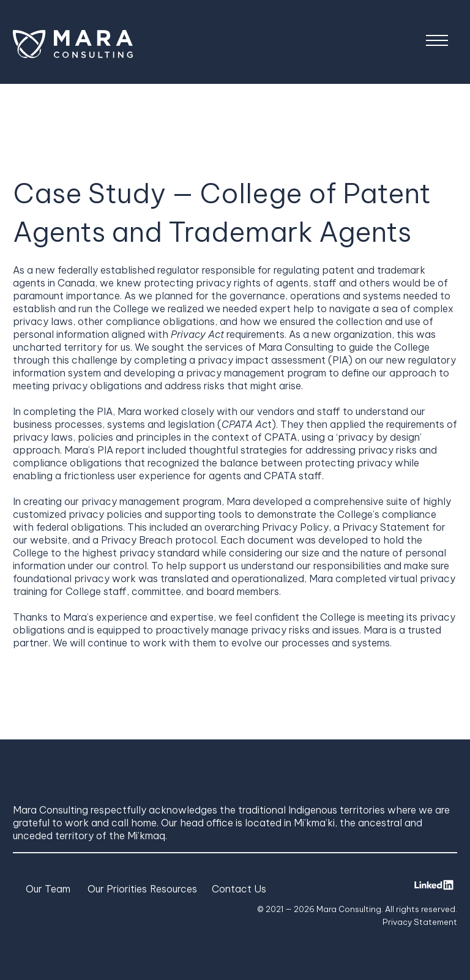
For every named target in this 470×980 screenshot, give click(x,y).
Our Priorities (117, 889)
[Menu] (437, 42)
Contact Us (239, 889)
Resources (173, 889)
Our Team (48, 889)
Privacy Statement (420, 922)
